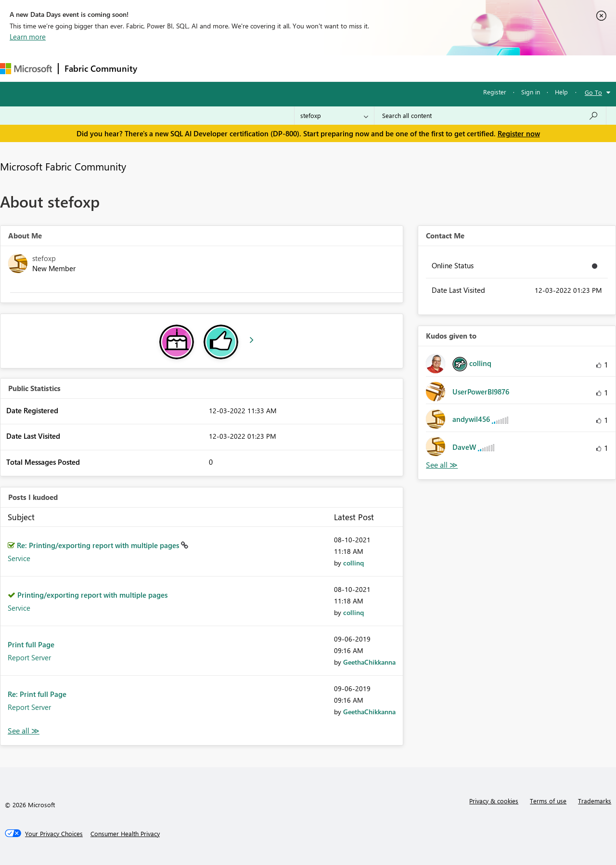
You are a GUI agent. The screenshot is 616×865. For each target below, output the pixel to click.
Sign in (531, 92)
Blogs (327, 68)
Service (19, 558)
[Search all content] (490, 116)
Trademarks (595, 801)
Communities (284, 68)
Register (495, 92)
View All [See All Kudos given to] (442, 465)
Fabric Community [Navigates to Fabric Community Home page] (101, 68)
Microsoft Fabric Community (63, 166)
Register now (519, 133)
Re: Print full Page (37, 694)
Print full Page (31, 644)
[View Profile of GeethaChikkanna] (369, 662)
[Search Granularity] (334, 116)
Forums (159, 68)
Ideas (241, 68)
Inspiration (201, 68)
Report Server (29, 657)
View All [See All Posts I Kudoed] (24, 731)
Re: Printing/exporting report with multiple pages (99, 545)
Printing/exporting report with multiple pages (92, 595)
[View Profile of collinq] (353, 563)
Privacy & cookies (494, 801)
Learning (364, 68)
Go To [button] (593, 92)
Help (561, 92)
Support (404, 68)
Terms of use (548, 801)
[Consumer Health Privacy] (125, 834)
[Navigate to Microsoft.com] (26, 69)
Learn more (28, 37)
